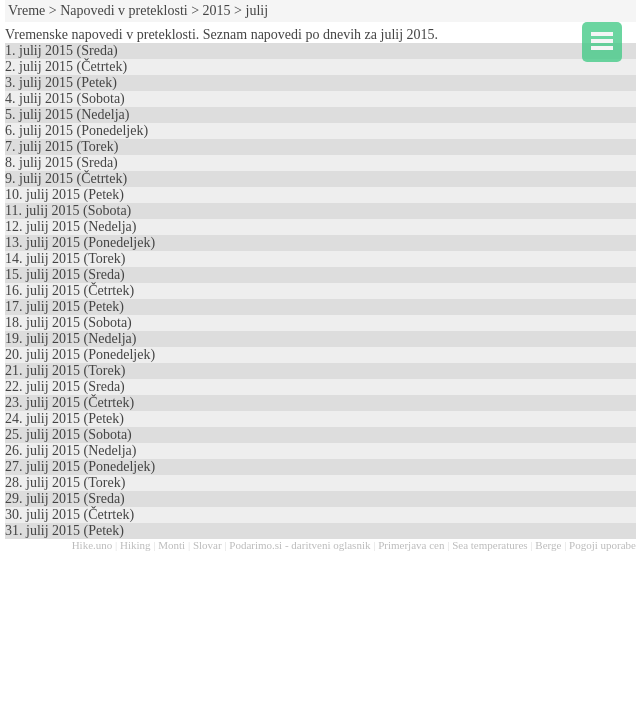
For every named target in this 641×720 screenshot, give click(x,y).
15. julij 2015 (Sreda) (65, 274)
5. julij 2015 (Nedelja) (67, 114)
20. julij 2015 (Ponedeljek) (80, 354)
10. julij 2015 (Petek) (64, 194)
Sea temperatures (489, 545)
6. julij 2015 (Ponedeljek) (76, 130)
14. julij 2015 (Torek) (65, 258)
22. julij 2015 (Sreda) (65, 386)
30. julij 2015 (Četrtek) (69, 514)
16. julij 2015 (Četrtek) (69, 290)
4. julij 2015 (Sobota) (65, 98)
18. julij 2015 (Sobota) (68, 322)
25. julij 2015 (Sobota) (68, 434)
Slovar (207, 545)
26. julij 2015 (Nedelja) (70, 450)
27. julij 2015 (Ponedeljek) (80, 466)
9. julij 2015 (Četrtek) (66, 178)
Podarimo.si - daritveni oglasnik (299, 545)
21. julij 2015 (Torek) (65, 370)
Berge (548, 545)
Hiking (135, 545)
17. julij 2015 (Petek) (64, 306)
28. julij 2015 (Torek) (65, 482)
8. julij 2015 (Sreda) (61, 162)
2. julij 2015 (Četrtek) (66, 66)
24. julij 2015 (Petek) (64, 418)
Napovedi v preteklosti (124, 10)
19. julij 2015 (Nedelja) (70, 338)
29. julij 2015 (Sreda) (65, 498)
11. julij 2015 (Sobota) (68, 210)
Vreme (26, 10)
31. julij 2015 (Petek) (64, 530)
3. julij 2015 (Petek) (61, 82)
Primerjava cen (411, 545)
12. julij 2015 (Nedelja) (70, 226)
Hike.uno (92, 545)
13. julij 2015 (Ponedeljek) (80, 242)
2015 (217, 10)
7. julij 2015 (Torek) (61, 146)
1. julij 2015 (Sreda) (61, 50)
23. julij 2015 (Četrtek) (69, 402)
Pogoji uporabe (602, 545)
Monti (171, 545)
